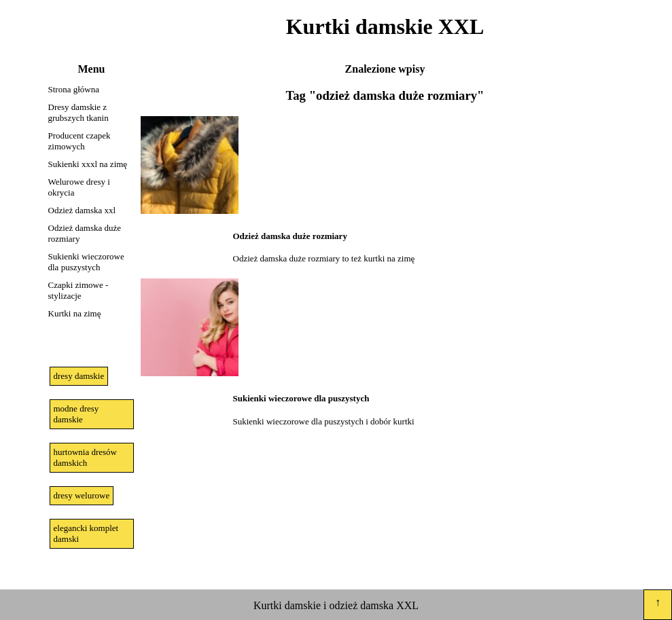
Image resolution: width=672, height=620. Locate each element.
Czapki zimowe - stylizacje (78, 290)
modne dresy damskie (76, 414)
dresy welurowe (82, 495)
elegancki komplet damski (86, 533)
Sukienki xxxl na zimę (88, 164)
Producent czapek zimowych (79, 141)
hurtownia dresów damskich (86, 457)
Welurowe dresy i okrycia (79, 187)
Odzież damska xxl (82, 210)
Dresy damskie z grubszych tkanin (78, 112)
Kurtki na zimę (75, 313)
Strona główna (74, 89)
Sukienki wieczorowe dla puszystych (86, 262)
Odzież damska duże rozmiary (85, 233)
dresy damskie (79, 376)
